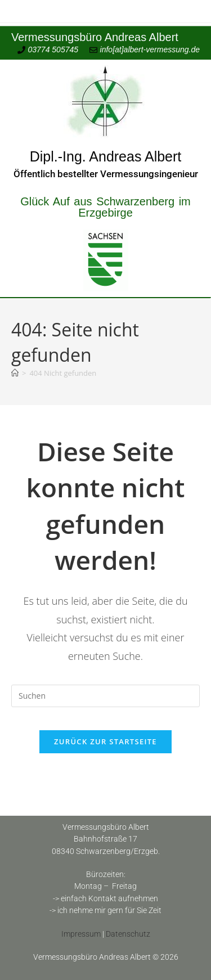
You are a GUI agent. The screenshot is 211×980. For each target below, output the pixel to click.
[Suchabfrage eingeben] (105, 696)
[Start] (15, 373)
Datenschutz (128, 934)
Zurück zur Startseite (105, 741)
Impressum (81, 934)
